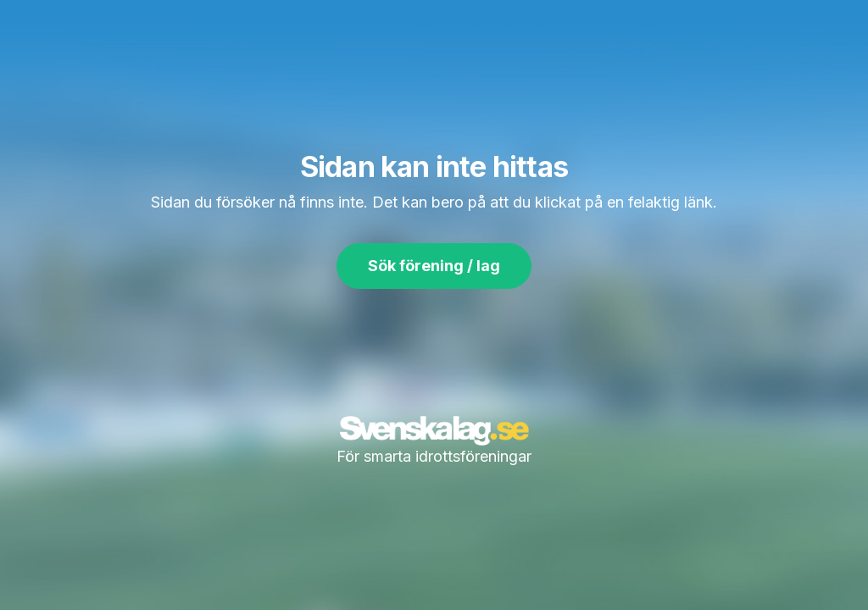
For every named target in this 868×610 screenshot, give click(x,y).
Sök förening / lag (434, 266)
